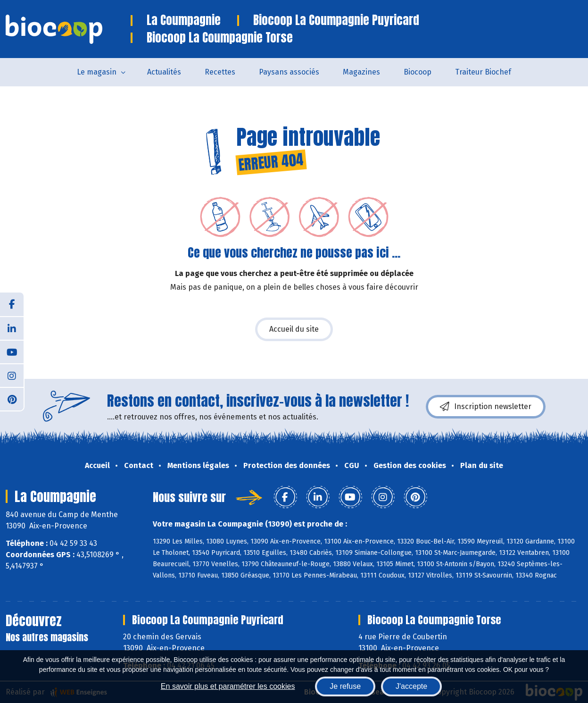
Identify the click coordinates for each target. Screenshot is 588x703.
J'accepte (411, 686)
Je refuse (345, 686)
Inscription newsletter (486, 407)
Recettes (220, 72)
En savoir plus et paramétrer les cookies (228, 686)
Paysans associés (289, 72)
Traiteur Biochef (483, 72)
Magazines (361, 72)
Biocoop (418, 72)
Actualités (164, 72)
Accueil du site (294, 329)
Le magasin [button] (97, 72)
